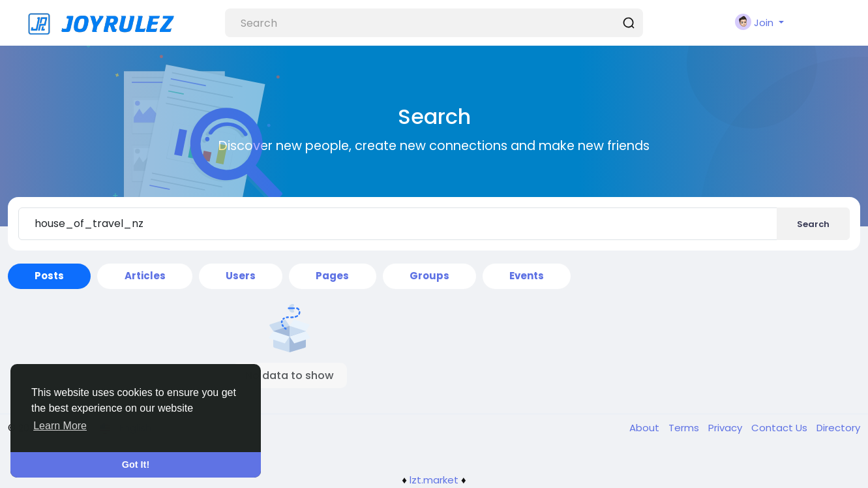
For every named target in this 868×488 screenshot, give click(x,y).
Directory (838, 428)
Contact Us (781, 428)
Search (813, 224)
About (646, 428)
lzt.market (434, 480)
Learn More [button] (60, 426)
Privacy (726, 428)
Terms (685, 428)
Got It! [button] (136, 465)
